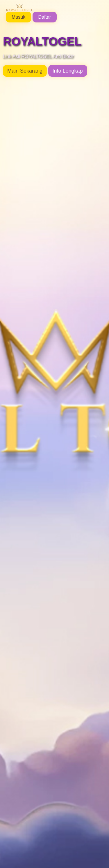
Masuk (18, 17)
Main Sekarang (25, 71)
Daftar (45, 17)
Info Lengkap (68, 71)
